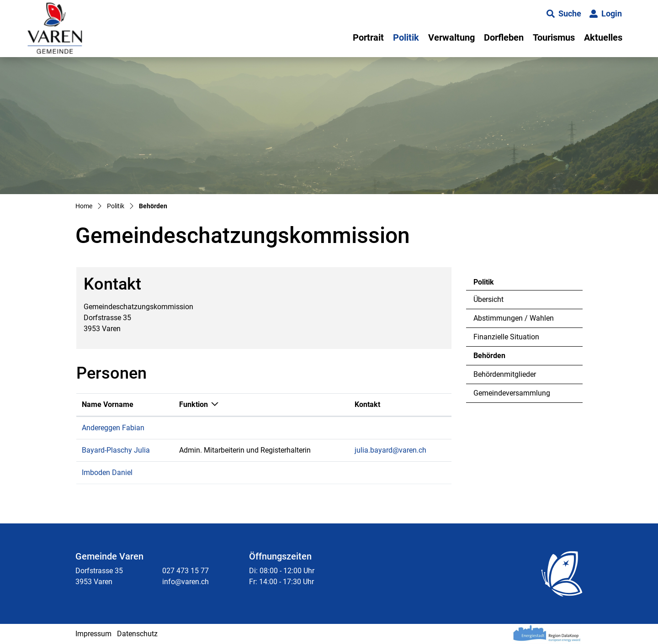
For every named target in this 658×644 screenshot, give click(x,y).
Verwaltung (451, 37)
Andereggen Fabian (113, 428)
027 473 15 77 (186, 571)
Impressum (93, 634)
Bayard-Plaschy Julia (116, 450)
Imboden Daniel (107, 472)
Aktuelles (603, 37)
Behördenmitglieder (505, 374)
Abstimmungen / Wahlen (514, 318)
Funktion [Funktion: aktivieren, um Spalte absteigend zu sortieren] (194, 404)
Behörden (498, 358)
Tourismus (554, 37)
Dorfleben (504, 37)
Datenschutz (137, 634)
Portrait (368, 37)
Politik (406, 37)
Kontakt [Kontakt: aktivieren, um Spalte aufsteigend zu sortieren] (367, 404)
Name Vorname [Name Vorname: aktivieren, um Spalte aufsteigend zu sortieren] (108, 404)
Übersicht (488, 299)
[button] (564, 14)
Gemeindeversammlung (512, 393)
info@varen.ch (186, 582)
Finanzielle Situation (506, 337)
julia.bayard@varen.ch (390, 450)
